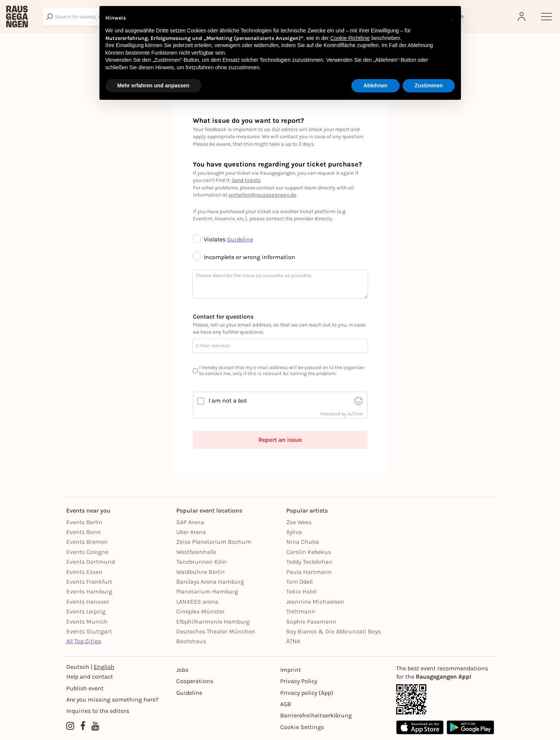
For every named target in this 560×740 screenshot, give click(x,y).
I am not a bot (228, 401)
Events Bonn (84, 532)
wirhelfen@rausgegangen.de (262, 195)
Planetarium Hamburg (207, 591)
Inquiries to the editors (98, 711)
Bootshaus (191, 641)
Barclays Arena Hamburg (210, 582)
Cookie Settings (302, 727)
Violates (210, 239)
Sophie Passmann (311, 622)
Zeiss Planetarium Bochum (214, 542)
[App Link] (445, 699)
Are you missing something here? (112, 700)
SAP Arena (190, 522)
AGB (286, 704)
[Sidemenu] (546, 17)
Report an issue (280, 440)
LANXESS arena (197, 602)
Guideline (240, 239)
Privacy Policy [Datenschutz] (299, 681)
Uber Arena (191, 532)
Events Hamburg (89, 591)
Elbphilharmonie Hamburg (213, 622)
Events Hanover (88, 602)
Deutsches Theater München (216, 631)
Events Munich (87, 622)
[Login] (522, 17)
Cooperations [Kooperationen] (195, 681)
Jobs (182, 670)
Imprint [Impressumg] (291, 670)
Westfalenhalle (196, 552)
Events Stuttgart (89, 631)
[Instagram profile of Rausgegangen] (70, 726)
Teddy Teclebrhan (309, 562)
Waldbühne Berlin (201, 572)
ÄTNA (293, 641)
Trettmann (301, 611)
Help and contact (90, 677)
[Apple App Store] (420, 727)
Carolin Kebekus (309, 552)
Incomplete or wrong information (244, 257)
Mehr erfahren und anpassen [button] (153, 85)
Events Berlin (84, 522)
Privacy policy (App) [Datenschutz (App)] (307, 693)
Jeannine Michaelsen (315, 602)
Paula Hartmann (309, 572)
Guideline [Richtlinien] (189, 693)
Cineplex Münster (200, 611)
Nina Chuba (303, 542)
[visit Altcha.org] (359, 401)
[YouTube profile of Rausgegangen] (95, 726)
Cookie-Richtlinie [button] (350, 38)
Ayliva (294, 532)
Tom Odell (299, 582)
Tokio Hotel (301, 591)
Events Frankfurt (89, 582)
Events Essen (84, 572)
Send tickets (246, 180)
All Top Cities (84, 641)
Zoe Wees (299, 522)
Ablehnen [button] (375, 85)
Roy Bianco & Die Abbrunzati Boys (333, 631)
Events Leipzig (86, 611)
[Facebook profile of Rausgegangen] (83, 726)
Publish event (85, 688)
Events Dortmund (91, 562)
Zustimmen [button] (429, 85)
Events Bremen (87, 542)
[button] (451, 18)
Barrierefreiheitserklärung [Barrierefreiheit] (316, 715)
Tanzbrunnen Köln (201, 562)
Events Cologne (87, 552)
